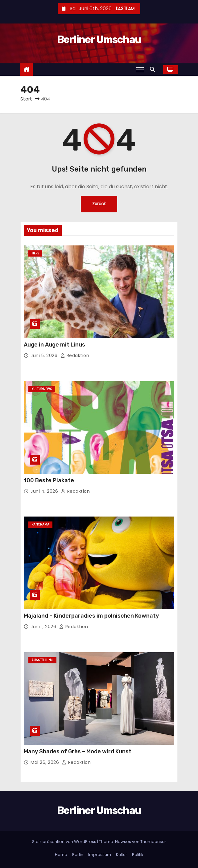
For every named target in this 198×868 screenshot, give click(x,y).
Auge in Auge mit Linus (54, 345)
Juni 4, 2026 (45, 491)
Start (26, 99)
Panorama (40, 524)
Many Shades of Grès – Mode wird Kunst (78, 751)
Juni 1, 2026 (44, 627)
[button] (154, 69)
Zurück (99, 204)
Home (61, 855)
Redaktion (75, 355)
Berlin (78, 855)
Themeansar (153, 842)
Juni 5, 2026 (45, 355)
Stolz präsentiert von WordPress (65, 842)
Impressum (100, 855)
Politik (138, 855)
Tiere (35, 253)
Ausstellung (42, 660)
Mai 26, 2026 (45, 762)
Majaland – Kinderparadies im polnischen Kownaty (91, 616)
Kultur (122, 855)
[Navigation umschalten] (140, 70)
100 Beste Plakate (49, 480)
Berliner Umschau (99, 39)
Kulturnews (42, 389)
